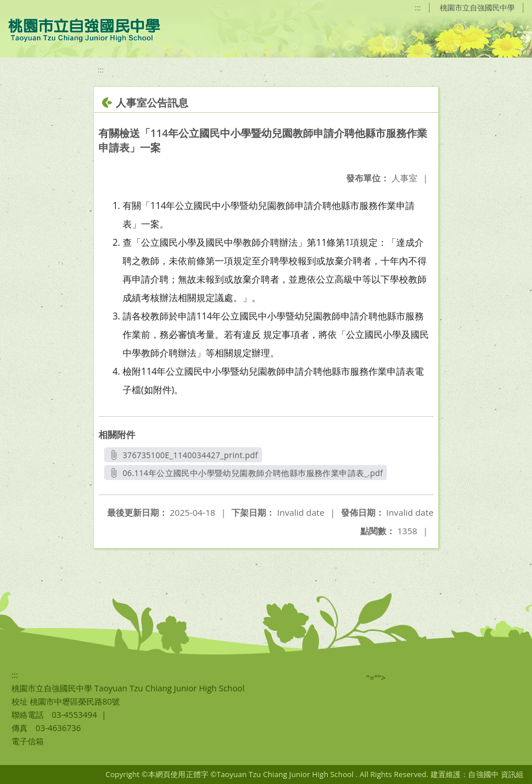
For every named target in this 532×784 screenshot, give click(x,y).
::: (418, 7)
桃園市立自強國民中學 (477, 7)
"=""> (376, 678)
